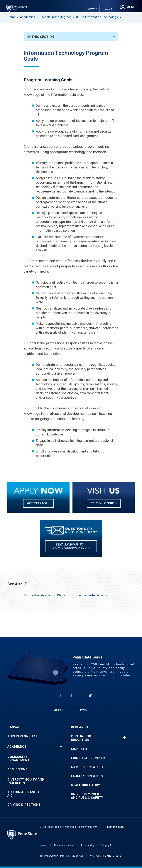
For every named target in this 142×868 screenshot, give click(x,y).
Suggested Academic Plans (44, 595)
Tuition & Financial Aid (24, 794)
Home (11, 17)
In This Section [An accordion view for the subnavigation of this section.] (71, 37)
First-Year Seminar (88, 758)
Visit (108, 9)
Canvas (14, 727)
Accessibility (88, 845)
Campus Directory (87, 767)
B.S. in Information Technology (97, 17)
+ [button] (61, 736)
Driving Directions (24, 805)
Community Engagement (18, 759)
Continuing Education (81, 738)
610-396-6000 (116, 827)
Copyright (106, 845)
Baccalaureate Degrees (56, 17)
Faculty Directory (87, 776)
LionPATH (79, 749)
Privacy (44, 845)
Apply (92, 9)
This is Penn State (23, 736)
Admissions (17, 769)
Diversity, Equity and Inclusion (26, 781)
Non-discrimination (64, 845)
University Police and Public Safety (87, 796)
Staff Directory (86, 785)
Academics (28, 17)
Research (80, 727)
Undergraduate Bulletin (90, 595)
